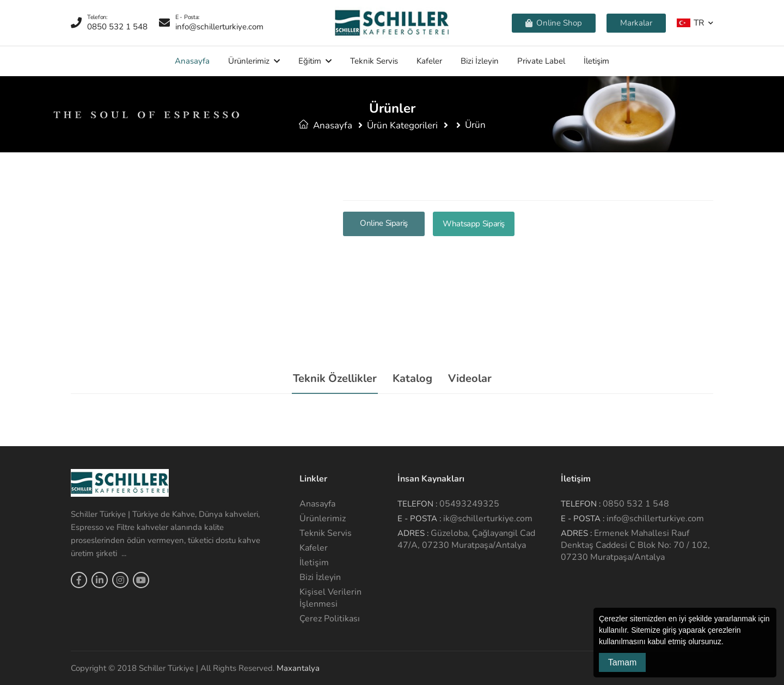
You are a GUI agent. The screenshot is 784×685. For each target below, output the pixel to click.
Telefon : (417, 504)
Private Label (541, 61)
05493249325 (469, 504)
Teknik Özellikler (335, 378)
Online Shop (554, 23)
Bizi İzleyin (480, 61)
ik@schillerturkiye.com (488, 519)
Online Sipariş (384, 223)
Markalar (636, 23)
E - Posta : (419, 519)
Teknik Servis (374, 61)
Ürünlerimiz (249, 61)
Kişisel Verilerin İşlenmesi (330, 598)
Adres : (413, 533)
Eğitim (310, 61)
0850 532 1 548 (636, 504)
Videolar (470, 378)
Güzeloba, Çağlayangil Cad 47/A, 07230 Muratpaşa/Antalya (466, 539)
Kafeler (429, 61)
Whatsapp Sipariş (474, 224)
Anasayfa (192, 61)
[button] (727, 643)
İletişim (596, 61)
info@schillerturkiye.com (655, 519)
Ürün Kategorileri (402, 125)
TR (690, 23)
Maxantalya (298, 668)
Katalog (412, 378)
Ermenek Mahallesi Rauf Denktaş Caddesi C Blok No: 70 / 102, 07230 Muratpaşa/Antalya (635, 545)
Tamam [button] (622, 662)
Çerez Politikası (330, 619)
